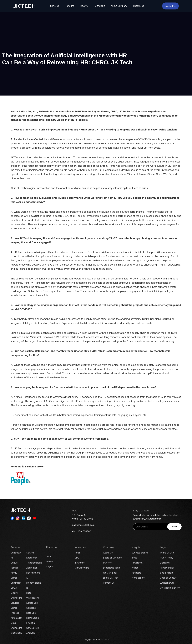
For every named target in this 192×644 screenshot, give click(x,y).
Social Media (166, 573)
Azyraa (50, 567)
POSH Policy (167, 558)
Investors (108, 563)
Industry (84, 6)
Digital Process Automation (16, 613)
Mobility (14, 593)
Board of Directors (112, 558)
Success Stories (140, 553)
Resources (139, 6)
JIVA (49, 557)
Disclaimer (165, 563)
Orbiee (49, 562)
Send (174, 527)
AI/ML (14, 573)
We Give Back (110, 573)
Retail (77, 553)
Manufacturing (82, 568)
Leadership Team (112, 568)
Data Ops (31, 613)
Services (55, 6)
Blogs (134, 558)
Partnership (100, 6)
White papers (138, 578)
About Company (119, 6)
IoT (28, 588)
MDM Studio (33, 618)
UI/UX (14, 588)
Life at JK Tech (111, 578)
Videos (135, 568)
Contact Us (170, 6)
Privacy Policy (167, 568)
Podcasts (136, 573)
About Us (108, 553)
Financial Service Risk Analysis (32, 628)
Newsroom (137, 563)
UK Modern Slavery (170, 588)
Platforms (69, 6)
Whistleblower (167, 583)
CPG (77, 558)
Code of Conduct (169, 578)
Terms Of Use (167, 553)
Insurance (80, 563)
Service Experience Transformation (34, 558)
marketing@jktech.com (83, 525)
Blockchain (16, 633)
